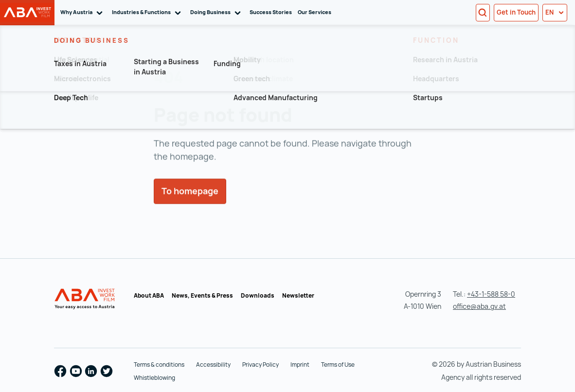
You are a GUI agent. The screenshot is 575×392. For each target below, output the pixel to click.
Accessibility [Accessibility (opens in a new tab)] (213, 365)
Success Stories (271, 12)
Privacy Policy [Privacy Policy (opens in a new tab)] (261, 365)
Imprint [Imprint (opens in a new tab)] (300, 365)
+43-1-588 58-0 (491, 294)
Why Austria (83, 12)
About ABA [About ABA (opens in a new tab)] (149, 295)
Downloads (258, 295)
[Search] (483, 13)
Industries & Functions (148, 12)
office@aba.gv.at (479, 306)
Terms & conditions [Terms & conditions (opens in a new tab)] (159, 365)
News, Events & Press (202, 295)
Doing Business (217, 12)
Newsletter (298, 295)
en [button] (555, 12)
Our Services (314, 12)
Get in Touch (516, 12)
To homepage (190, 205)
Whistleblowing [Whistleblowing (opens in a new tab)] (154, 378)
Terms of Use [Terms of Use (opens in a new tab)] (338, 365)
